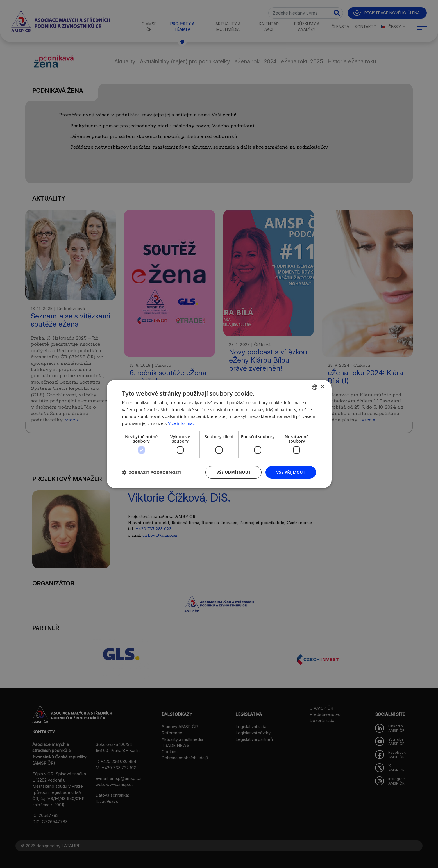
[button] (152, 472)
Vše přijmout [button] (291, 472)
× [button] (322, 387)
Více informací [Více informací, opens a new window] (182, 423)
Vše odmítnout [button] (233, 472)
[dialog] (219, 434)
